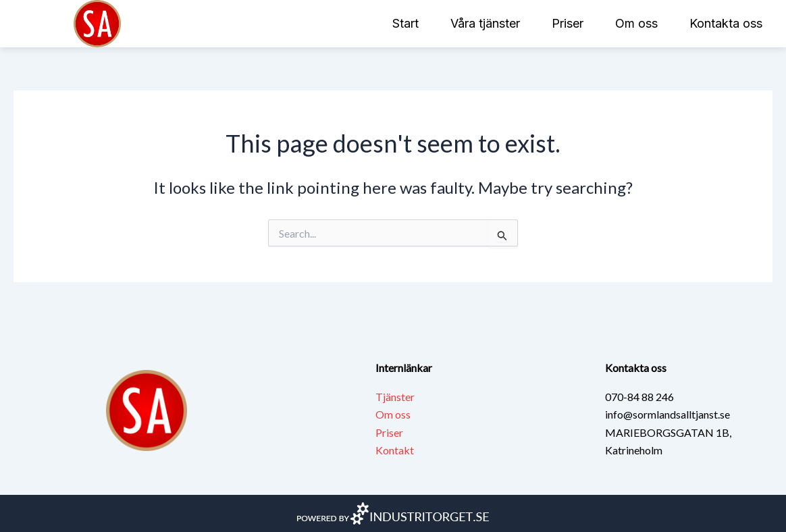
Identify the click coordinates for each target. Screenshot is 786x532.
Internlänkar (404, 368)
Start (405, 23)
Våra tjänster (485, 23)
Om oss (636, 23)
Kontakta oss (726, 23)
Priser (568, 23)
